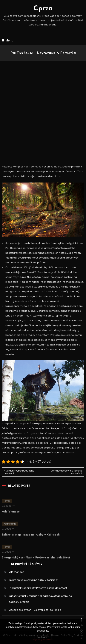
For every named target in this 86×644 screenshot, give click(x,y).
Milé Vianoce (11, 515)
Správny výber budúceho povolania (19, 472)
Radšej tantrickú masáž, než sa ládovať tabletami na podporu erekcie (40, 599)
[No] (81, 631)
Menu (7, 40)
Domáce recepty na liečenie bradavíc (66, 472)
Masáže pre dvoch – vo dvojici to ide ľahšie (35, 610)
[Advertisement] (43, 109)
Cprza (43, 9)
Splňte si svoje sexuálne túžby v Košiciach (31, 538)
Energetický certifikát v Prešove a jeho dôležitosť (36, 561)
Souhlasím (43, 637)
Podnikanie (10, 527)
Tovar (7, 504)
